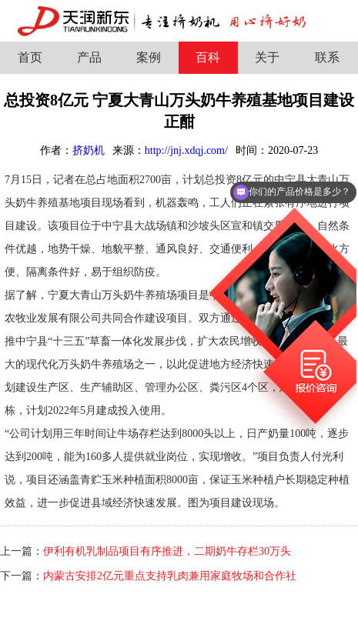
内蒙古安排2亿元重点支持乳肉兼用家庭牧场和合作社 (170, 576)
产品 (89, 57)
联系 (327, 57)
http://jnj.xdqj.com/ (186, 150)
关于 (267, 57)
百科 (208, 57)
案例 (149, 57)
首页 (30, 57)
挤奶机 (89, 150)
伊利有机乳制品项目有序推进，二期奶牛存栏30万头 (167, 551)
